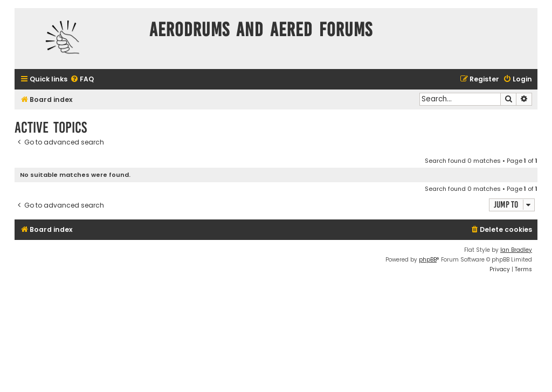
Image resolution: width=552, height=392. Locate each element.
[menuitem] (82, 80)
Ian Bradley (516, 250)
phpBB (428, 260)
